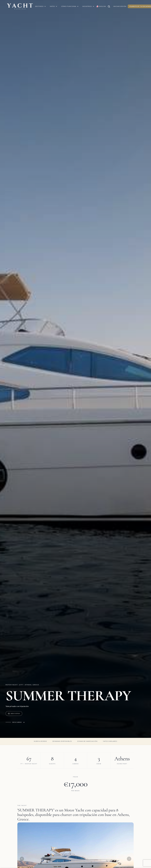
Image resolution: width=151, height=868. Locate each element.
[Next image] (129, 859)
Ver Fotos (14, 714)
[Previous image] (22, 859)
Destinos (41, 6)
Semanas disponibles (62, 741)
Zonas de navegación (87, 741)
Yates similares (110, 741)
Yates (54, 6)
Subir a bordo (40, 741)
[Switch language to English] (101, 6)
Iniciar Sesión (120, 6)
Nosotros (88, 6)
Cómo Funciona (70, 6)
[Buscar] (110, 6)
